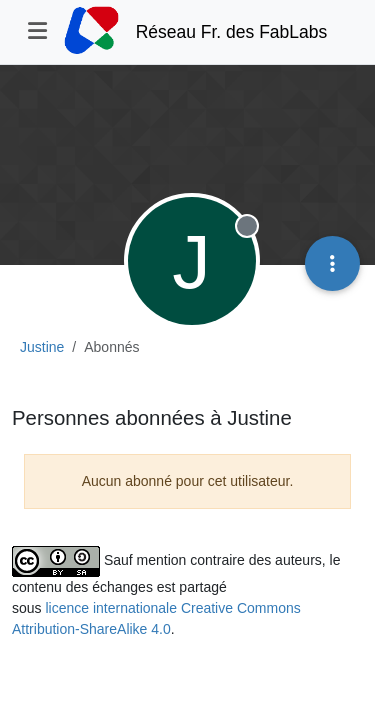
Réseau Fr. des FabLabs (232, 32)
